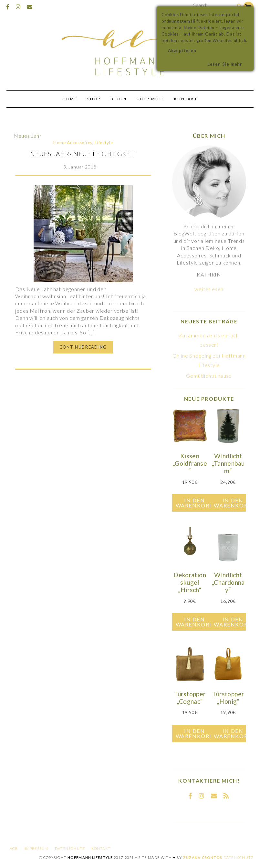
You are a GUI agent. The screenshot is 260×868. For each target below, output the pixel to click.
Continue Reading (83, 347)
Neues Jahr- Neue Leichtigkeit (83, 154)
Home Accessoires (73, 143)
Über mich (151, 99)
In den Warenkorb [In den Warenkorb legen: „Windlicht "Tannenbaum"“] (233, 503)
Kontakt (186, 99)
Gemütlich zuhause (209, 376)
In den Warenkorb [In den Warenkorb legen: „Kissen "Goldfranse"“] (195, 503)
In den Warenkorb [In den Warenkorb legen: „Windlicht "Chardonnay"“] (233, 622)
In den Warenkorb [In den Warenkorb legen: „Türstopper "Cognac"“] (195, 733)
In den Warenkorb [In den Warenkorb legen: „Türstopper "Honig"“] (233, 733)
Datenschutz (70, 848)
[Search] (239, 6)
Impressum (37, 848)
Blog (117, 99)
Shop (94, 99)
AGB (14, 848)
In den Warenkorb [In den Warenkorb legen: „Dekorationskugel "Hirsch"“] (195, 622)
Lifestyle (104, 143)
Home (70, 99)
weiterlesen (209, 289)
